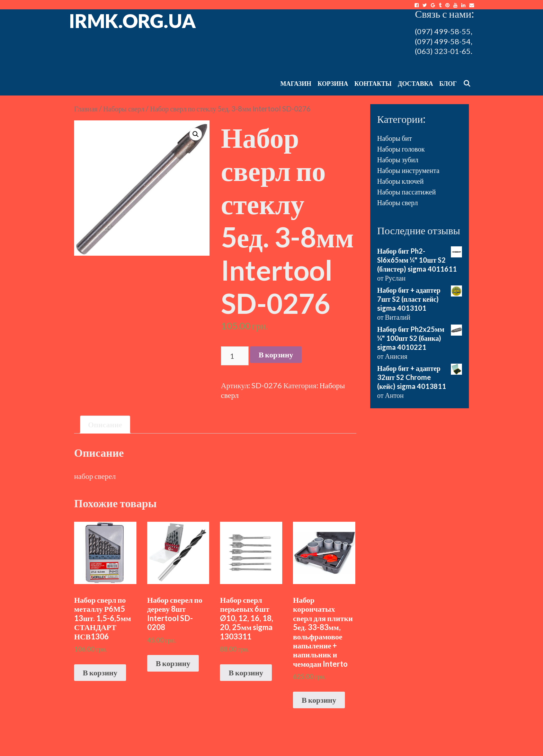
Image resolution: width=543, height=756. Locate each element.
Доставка (416, 83)
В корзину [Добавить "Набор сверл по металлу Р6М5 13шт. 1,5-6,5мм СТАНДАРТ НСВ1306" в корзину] (100, 672)
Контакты (373, 83)
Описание (105, 424)
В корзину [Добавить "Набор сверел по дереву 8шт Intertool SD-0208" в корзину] (173, 663)
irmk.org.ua (132, 21)
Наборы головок (401, 149)
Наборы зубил (398, 160)
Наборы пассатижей (406, 192)
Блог (448, 83)
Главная (86, 109)
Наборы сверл (124, 109)
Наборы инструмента (408, 170)
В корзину (276, 354)
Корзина (333, 83)
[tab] (105, 425)
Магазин (296, 83)
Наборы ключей (400, 181)
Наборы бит (395, 138)
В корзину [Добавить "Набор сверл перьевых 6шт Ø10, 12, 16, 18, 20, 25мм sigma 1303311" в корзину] (246, 672)
